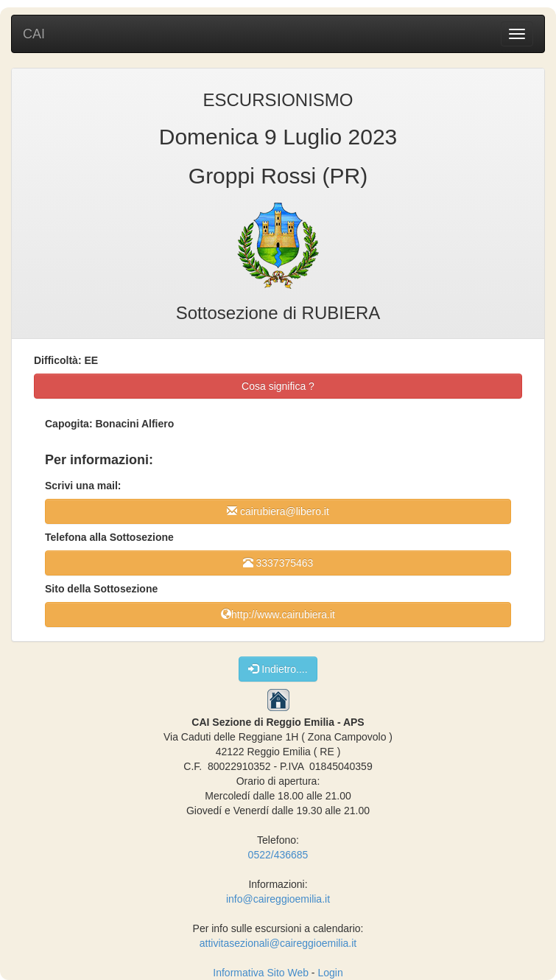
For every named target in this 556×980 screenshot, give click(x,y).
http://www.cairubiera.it (278, 614)
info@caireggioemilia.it (278, 899)
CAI (34, 34)
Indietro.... (278, 669)
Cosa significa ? (278, 386)
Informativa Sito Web (261, 973)
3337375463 (278, 563)
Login (330, 973)
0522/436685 (278, 855)
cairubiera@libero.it (278, 511)
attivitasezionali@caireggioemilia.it (278, 943)
